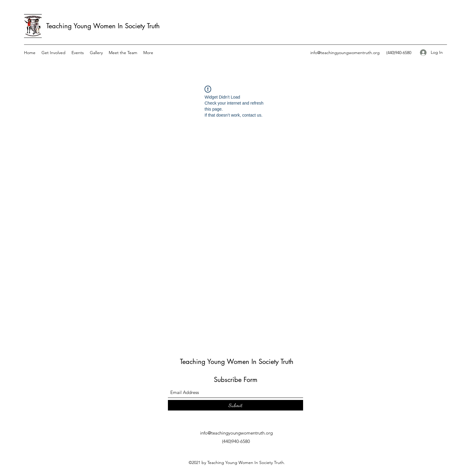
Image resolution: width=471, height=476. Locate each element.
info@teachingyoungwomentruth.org (345, 53)
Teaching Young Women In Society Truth (103, 26)
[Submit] (235, 405)
